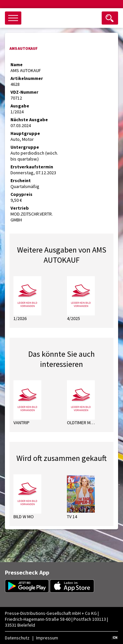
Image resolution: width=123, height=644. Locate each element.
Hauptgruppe (25, 133)
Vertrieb (20, 208)
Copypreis (21, 194)
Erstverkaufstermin (32, 167)
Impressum (47, 638)
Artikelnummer (27, 78)
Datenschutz (17, 638)
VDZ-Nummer (24, 92)
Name (17, 65)
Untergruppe (25, 147)
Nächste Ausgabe (29, 120)
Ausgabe (20, 106)
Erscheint (21, 180)
